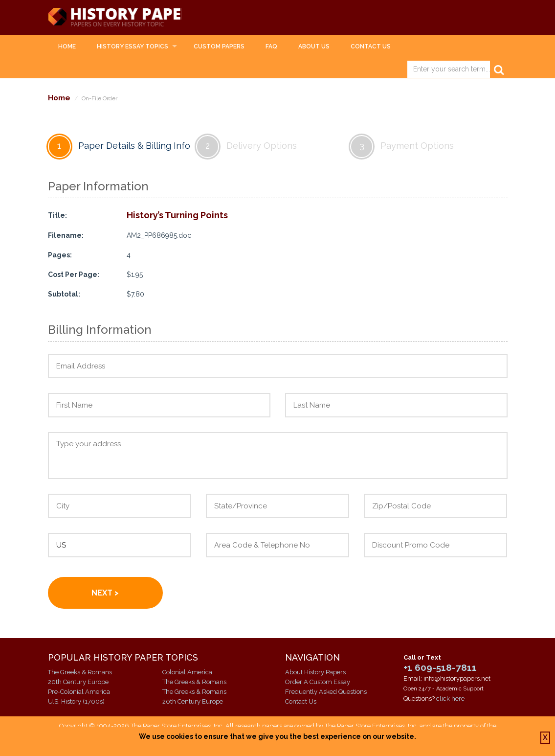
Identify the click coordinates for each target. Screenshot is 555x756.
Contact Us (371, 47)
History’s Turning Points (177, 216)
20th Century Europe (78, 682)
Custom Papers (219, 47)
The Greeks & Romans (80, 673)
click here (450, 699)
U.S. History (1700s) (76, 702)
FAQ (271, 47)
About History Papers (315, 673)
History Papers (124, 18)
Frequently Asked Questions (326, 692)
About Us (314, 47)
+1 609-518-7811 (440, 668)
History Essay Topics (133, 47)
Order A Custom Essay (318, 682)
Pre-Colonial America (79, 692)
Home (67, 47)
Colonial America (187, 673)
